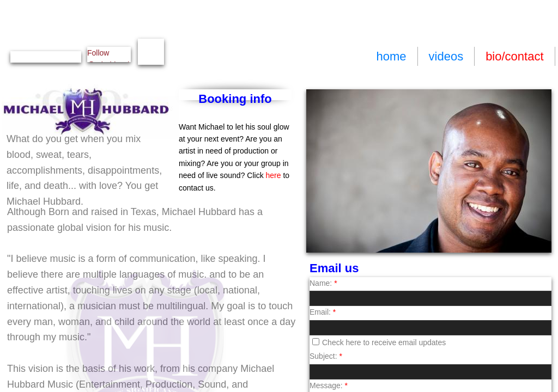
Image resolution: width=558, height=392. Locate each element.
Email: (323, 312)
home (391, 56)
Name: (323, 283)
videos (446, 56)
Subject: (326, 356)
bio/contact (514, 56)
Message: (329, 385)
